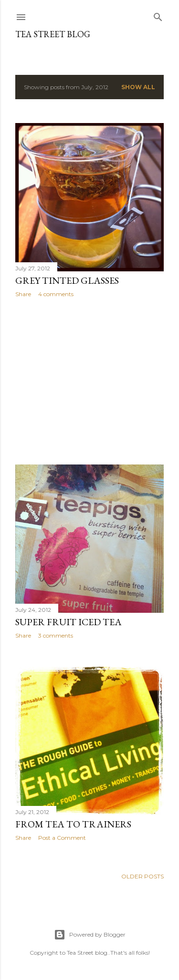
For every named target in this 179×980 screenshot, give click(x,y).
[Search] (158, 15)
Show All (138, 87)
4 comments (56, 294)
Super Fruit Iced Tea (68, 622)
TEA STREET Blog (53, 34)
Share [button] (23, 294)
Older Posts (142, 876)
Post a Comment (62, 838)
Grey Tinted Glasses (67, 280)
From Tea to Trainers (73, 824)
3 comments (56, 635)
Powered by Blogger (90, 935)
